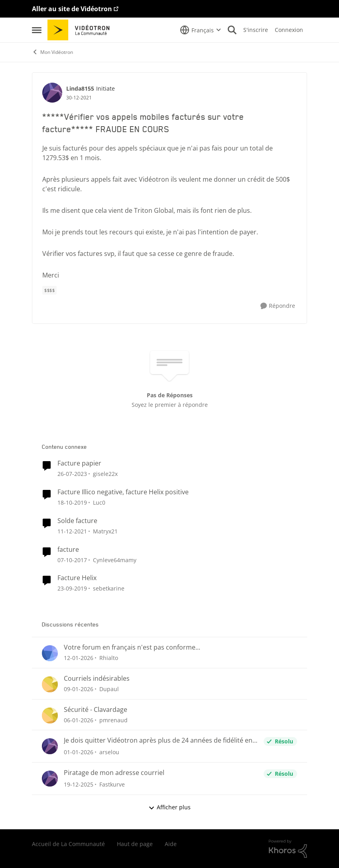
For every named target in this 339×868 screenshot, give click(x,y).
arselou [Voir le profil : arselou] (109, 752)
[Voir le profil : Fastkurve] (50, 779)
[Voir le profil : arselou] (50, 746)
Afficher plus (169, 807)
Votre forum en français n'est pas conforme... (132, 647)
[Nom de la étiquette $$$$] (49, 290)
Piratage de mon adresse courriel (114, 773)
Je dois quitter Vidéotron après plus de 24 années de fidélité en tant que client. (158, 740)
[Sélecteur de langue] (201, 30)
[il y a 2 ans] (72, 474)
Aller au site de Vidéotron (72, 9)
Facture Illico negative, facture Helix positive (123, 492)
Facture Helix (77, 578)
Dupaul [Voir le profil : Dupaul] (109, 689)
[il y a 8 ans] (72, 560)
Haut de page (135, 844)
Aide (171, 844)
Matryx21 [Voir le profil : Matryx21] (105, 531)
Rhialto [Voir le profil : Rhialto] (109, 658)
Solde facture (77, 521)
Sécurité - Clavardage (96, 710)
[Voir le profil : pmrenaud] (50, 715)
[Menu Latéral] (37, 30)
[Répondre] (278, 306)
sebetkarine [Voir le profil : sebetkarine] (109, 588)
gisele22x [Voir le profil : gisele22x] (105, 474)
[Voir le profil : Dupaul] (50, 684)
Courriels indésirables (97, 679)
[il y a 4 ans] (72, 531)
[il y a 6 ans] (72, 502)
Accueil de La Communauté (68, 844)
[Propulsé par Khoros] (288, 849)
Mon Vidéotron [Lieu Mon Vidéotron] (52, 52)
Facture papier (79, 463)
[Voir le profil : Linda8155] (52, 93)
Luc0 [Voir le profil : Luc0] (99, 502)
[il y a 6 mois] (79, 658)
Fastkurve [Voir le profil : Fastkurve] (112, 784)
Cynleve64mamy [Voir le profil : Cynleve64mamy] (115, 560)
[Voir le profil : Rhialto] (50, 653)
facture (68, 550)
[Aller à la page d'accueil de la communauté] (81, 30)
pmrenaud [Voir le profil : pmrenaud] (113, 720)
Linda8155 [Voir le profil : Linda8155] (80, 88)
